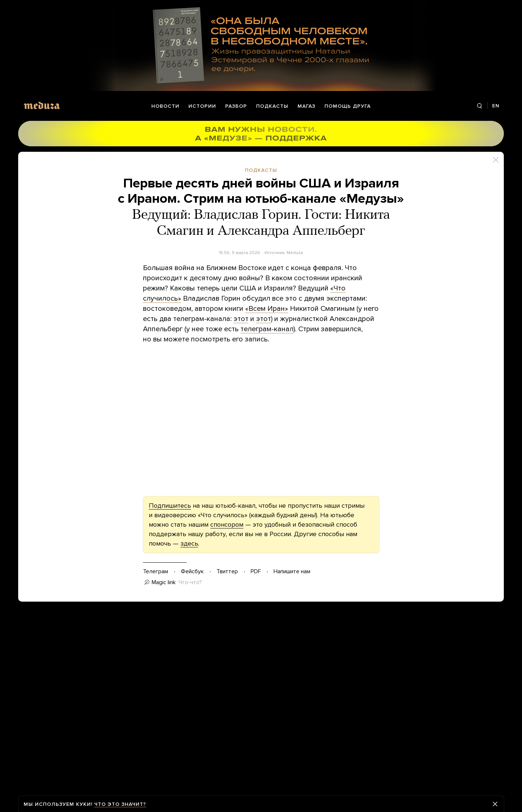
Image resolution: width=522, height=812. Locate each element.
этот (241, 319)
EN (496, 106)
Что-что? (190, 582)
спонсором (227, 524)
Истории (202, 106)
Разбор (236, 106)
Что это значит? (120, 804)
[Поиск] (479, 106)
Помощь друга (348, 106)
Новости (165, 106)
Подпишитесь (170, 506)
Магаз (306, 106)
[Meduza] (42, 105)
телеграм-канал (267, 329)
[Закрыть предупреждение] (495, 804)
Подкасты (272, 106)
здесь (189, 543)
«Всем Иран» (267, 309)
